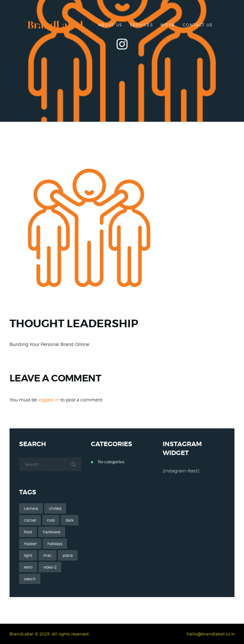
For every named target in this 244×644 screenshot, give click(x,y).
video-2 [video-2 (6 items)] (50, 567)
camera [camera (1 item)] (31, 508)
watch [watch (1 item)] (30, 579)
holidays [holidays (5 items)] (55, 544)
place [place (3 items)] (68, 555)
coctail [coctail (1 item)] (30, 520)
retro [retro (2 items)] (28, 567)
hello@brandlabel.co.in (211, 634)
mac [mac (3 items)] (47, 555)
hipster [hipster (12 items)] (30, 544)
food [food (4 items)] (28, 532)
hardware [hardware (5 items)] (52, 532)
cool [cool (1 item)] (51, 520)
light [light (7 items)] (28, 555)
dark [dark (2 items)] (70, 520)
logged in (49, 400)
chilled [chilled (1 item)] (55, 508)
